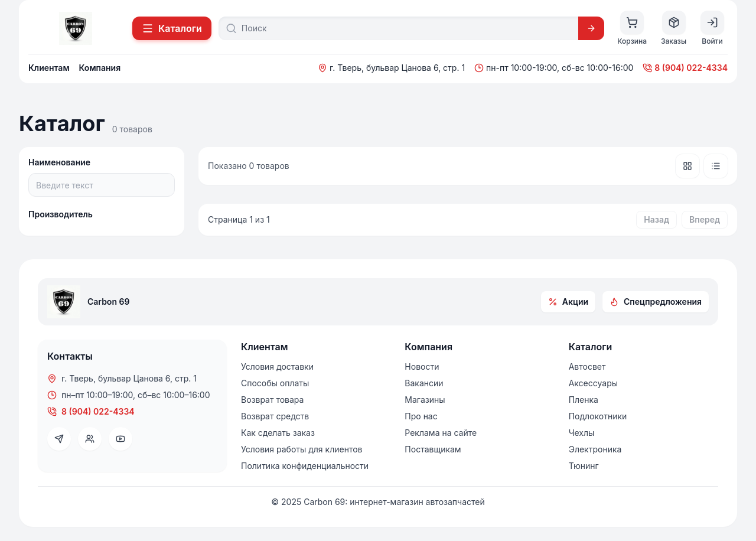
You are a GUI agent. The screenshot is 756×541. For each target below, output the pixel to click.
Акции (568, 302)
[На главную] (76, 28)
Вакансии (424, 383)
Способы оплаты (275, 383)
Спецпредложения (656, 302)
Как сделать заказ (278, 433)
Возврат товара (272, 400)
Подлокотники (598, 416)
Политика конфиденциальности (305, 466)
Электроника (595, 449)
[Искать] (591, 28)
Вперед (705, 219)
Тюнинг (584, 466)
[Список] (716, 166)
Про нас (421, 416)
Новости (422, 366)
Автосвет (587, 366)
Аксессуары (593, 383)
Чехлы (582, 433)
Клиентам (49, 68)
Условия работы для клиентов (302, 449)
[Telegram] (59, 439)
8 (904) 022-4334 (685, 68)
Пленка (584, 400)
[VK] (90, 439)
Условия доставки (277, 366)
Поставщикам (433, 449)
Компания (100, 68)
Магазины (425, 400)
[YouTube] (120, 439)
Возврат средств (275, 416)
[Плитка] (687, 166)
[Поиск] (406, 28)
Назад (656, 219)
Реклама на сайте (441, 433)
